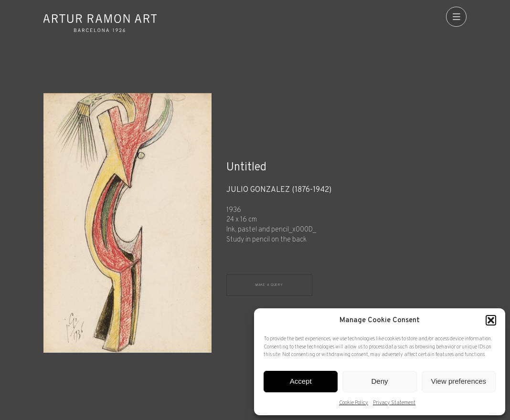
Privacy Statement (394, 403)
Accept (301, 381)
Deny (379, 381)
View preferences (459, 381)
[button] (491, 320)
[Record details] (346, 215)
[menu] (456, 17)
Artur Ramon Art (100, 23)
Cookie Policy (354, 403)
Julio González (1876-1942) (279, 190)
